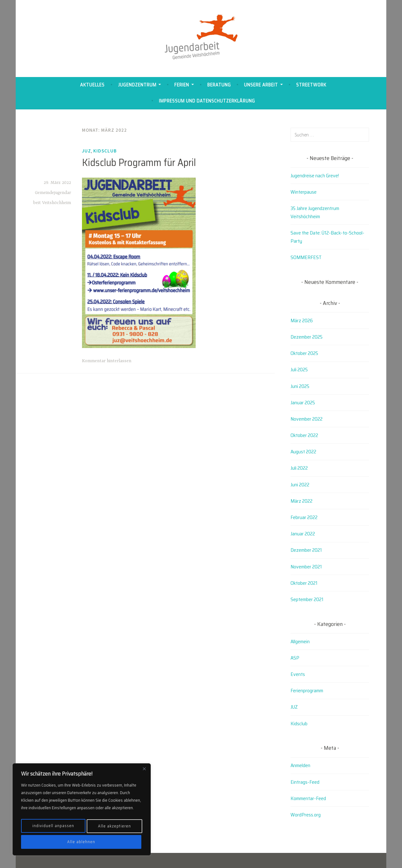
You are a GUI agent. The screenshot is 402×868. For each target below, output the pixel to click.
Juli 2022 (299, 468)
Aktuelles (92, 85)
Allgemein (300, 641)
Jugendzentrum (137, 85)
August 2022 (303, 452)
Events (298, 674)
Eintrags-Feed (305, 782)
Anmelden (300, 765)
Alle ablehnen (114, 828)
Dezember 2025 (307, 337)
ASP (295, 658)
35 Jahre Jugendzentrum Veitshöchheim (315, 212)
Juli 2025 (299, 370)
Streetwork (311, 85)
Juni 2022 (300, 485)
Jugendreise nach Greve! (315, 176)
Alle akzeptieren (82, 842)
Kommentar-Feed (308, 798)
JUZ (87, 151)
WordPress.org (306, 815)
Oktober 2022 (304, 435)
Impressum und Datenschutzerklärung (207, 101)
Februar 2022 (304, 517)
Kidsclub (105, 151)
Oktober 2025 (304, 353)
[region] (82, 812)
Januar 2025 (303, 403)
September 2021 (307, 599)
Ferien (182, 85)
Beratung (219, 85)
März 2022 (301, 501)
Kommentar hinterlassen (107, 361)
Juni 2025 (300, 386)
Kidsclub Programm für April (139, 163)
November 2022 (307, 419)
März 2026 (302, 321)
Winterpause (304, 192)
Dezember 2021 (306, 550)
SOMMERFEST (306, 257)
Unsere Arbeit (261, 85)
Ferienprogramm (307, 691)
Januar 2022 (303, 534)
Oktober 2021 (304, 583)
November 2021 (306, 567)
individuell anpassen (54, 828)
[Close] (144, 773)
